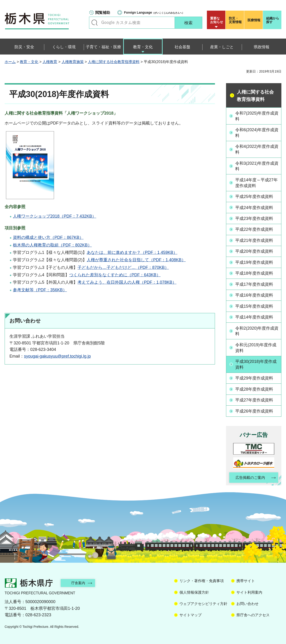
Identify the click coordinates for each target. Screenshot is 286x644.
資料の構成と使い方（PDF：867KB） (48, 237)
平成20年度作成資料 (254, 251)
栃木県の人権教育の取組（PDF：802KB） (52, 245)
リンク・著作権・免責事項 (202, 580)
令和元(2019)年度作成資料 (256, 347)
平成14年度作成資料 (254, 316)
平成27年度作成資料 (254, 399)
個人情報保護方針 (194, 592)
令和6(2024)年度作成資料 (255, 133)
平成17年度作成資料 (254, 284)
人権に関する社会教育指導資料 (114, 62)
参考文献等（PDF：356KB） (40, 290)
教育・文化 (29, 62)
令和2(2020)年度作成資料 (255, 330)
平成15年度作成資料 (254, 306)
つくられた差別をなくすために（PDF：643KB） (115, 275)
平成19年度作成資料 (254, 262)
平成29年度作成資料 (254, 378)
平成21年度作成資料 (254, 240)
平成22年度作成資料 (254, 229)
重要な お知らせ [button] (217, 20)
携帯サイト (246, 580)
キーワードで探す (95, 23)
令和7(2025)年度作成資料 (255, 116)
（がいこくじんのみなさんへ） (154, 12)
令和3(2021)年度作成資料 (255, 166)
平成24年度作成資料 (254, 207)
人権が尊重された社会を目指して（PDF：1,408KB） (136, 260)
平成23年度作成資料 (254, 219)
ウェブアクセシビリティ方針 (203, 603)
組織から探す (273, 20)
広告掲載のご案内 (250, 477)
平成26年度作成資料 (254, 410)
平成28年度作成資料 (254, 389)
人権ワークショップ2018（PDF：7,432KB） (55, 216)
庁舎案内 (80, 582)
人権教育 (50, 62)
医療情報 (254, 20)
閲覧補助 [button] (103, 13)
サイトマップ (191, 615)
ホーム (10, 62)
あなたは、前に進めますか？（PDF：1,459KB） (132, 252)
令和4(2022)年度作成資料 (255, 149)
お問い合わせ (247, 603)
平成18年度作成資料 (254, 273)
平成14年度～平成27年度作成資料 (257, 183)
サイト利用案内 (249, 592)
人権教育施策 (73, 62)
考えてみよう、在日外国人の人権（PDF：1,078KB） (127, 282)
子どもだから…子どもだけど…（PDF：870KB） (123, 267)
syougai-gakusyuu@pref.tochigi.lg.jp (57, 356)
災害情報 (236, 20)
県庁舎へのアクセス (253, 615)
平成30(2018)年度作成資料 (256, 364)
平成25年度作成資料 (254, 197)
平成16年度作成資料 (254, 295)
